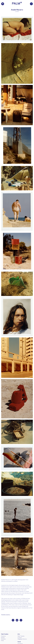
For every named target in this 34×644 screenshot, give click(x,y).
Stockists (3, 639)
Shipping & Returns (22, 639)
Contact (20, 638)
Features (3, 636)
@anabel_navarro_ (6, 614)
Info (19, 634)
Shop (2, 640)
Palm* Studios (5, 634)
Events (3, 638)
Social (19, 642)
